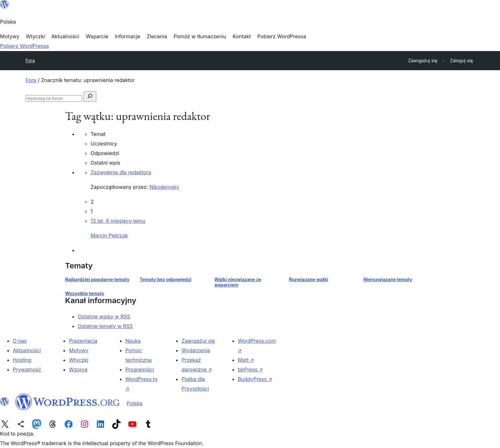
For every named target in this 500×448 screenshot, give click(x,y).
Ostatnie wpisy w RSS (104, 317)
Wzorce (78, 370)
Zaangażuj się (198, 341)
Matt (246, 360)
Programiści (140, 370)
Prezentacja (83, 341)
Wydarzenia (196, 350)
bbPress (250, 370)
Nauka (133, 341)
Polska (135, 403)
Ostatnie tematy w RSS (105, 326)
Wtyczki (78, 360)
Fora (30, 60)
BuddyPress (255, 379)
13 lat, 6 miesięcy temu (118, 221)
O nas (20, 341)
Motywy (79, 350)
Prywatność (27, 370)
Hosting (22, 360)
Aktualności (27, 350)
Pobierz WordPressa (24, 46)
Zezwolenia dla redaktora (121, 172)
